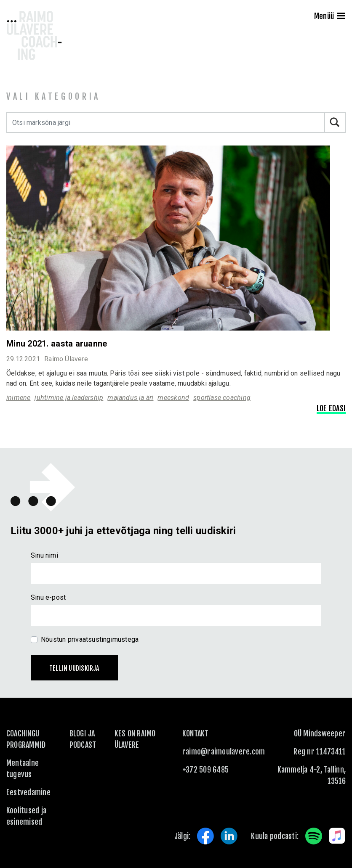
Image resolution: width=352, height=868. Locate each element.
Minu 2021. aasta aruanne (57, 344)
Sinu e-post (48, 597)
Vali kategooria (53, 97)
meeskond (173, 398)
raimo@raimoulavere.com (224, 752)
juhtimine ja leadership (69, 398)
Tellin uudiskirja (74, 668)
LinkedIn (229, 836)
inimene (18, 398)
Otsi (335, 122)
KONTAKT (196, 733)
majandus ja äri (130, 398)
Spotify (314, 836)
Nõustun (90, 639)
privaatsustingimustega (103, 639)
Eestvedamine (28, 792)
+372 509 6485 (205, 770)
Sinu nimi (44, 555)
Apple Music (337, 836)
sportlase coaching (222, 398)
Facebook (205, 836)
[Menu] (341, 17)
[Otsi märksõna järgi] (166, 122)
